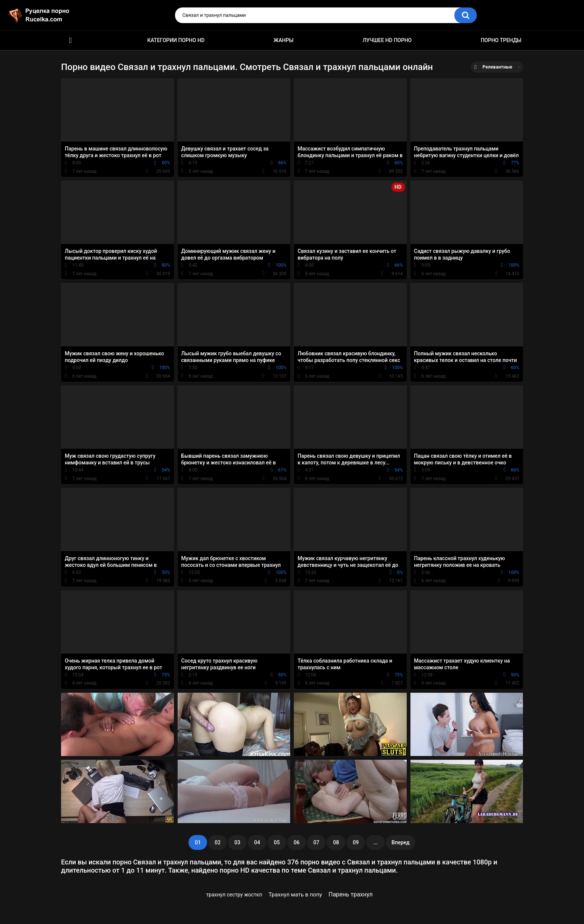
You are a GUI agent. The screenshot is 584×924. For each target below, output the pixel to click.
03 (237, 842)
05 (277, 842)
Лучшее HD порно (387, 40)
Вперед (400, 842)
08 (336, 842)
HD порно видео (70, 40)
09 (356, 842)
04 (257, 842)
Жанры (284, 40)
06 (296, 842)
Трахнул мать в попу (295, 895)
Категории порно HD (176, 40)
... (375, 842)
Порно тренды (501, 40)
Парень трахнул (351, 894)
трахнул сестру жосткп (234, 895)
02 (218, 842)
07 (316, 842)
